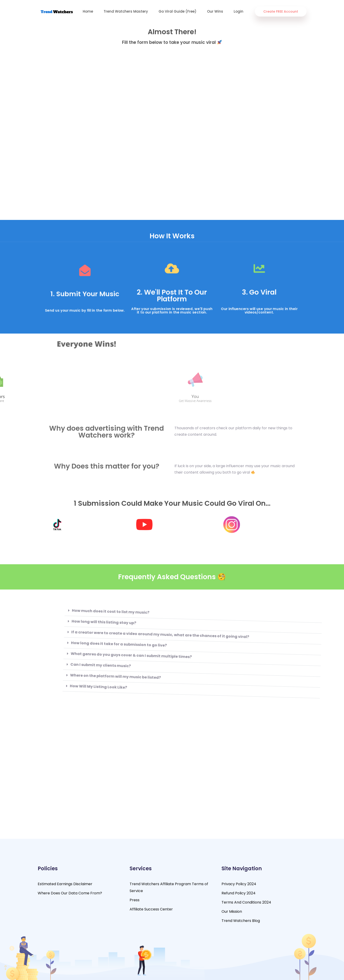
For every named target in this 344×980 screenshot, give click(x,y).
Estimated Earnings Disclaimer (65, 884)
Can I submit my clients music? (63, 671)
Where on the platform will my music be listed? (78, 681)
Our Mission (232, 911)
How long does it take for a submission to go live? (80, 649)
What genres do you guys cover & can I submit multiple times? (93, 659)
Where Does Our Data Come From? (70, 893)
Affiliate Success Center (151, 909)
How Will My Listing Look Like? (62, 692)
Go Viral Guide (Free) (178, 11)
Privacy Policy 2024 (239, 884)
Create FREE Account (281, 11)
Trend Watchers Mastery (126, 11)
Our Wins (215, 11)
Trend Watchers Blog (241, 921)
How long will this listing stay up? (63, 627)
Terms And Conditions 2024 (246, 902)
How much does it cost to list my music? (70, 616)
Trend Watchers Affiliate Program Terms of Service (169, 887)
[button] (152, 614)
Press (135, 900)
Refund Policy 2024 (239, 893)
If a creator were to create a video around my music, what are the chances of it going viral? (120, 636)
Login (239, 11)
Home (88, 11)
